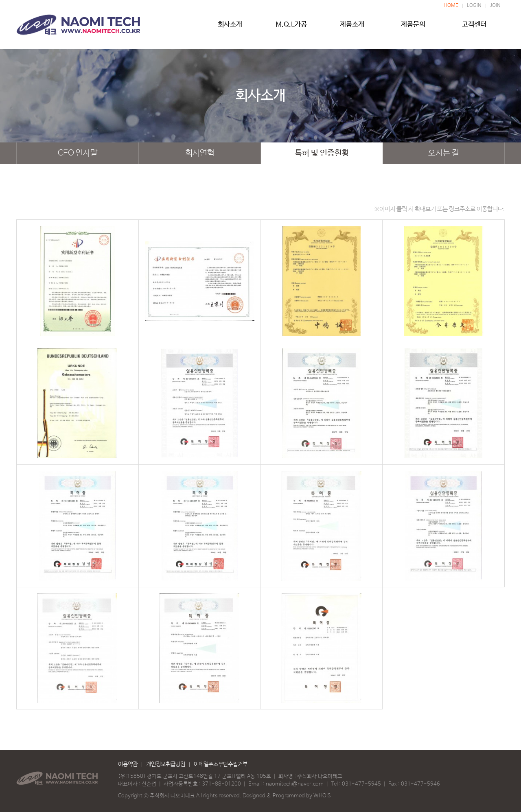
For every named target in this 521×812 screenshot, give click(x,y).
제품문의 (413, 27)
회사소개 (230, 27)
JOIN (495, 6)
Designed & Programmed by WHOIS (287, 796)
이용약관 (128, 764)
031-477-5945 (361, 784)
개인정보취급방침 (166, 764)
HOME (451, 6)
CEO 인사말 (78, 153)
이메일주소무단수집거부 (221, 764)
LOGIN (474, 6)
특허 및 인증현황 (322, 153)
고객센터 (474, 27)
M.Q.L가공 (291, 27)
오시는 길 (444, 153)
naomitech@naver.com (295, 784)
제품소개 (352, 27)
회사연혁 (200, 153)
